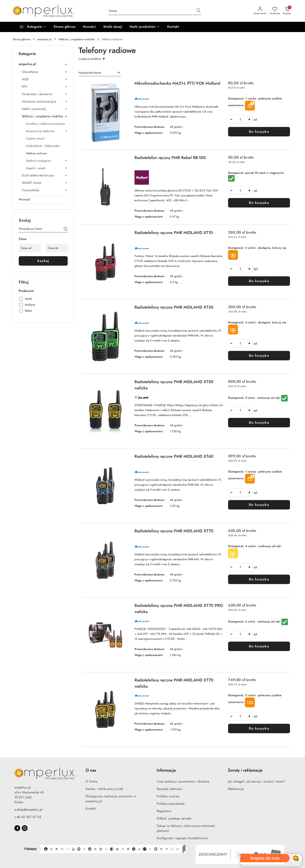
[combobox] (100, 73)
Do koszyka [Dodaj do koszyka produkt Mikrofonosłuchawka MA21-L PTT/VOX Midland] (259, 132)
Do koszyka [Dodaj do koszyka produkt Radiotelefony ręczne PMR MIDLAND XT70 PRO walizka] (259, 646)
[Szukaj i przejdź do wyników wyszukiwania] (198, 11)
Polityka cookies (168, 796)
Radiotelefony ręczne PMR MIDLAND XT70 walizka (174, 683)
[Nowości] (89, 27)
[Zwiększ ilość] (249, 120)
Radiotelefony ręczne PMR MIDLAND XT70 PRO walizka (179, 609)
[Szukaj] (66, 229)
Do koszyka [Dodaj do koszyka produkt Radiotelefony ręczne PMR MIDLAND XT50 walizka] (259, 422)
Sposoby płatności (170, 789)
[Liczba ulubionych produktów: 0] (275, 11)
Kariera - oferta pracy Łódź (104, 789)
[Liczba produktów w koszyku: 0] (287, 11)
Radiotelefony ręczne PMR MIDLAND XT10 (174, 233)
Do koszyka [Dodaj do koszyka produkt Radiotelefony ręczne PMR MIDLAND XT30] (259, 356)
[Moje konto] (260, 11)
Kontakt (91, 809)
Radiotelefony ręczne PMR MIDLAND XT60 (174, 456)
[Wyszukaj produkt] (155, 11)
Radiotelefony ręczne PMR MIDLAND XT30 (174, 307)
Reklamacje (236, 789)
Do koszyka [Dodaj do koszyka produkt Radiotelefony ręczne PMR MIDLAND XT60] (259, 505)
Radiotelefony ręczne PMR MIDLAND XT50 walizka (174, 385)
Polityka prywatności (171, 804)
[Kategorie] (31, 27)
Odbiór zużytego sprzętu (174, 818)
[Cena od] (30, 248)
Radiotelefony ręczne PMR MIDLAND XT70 (174, 531)
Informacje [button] (166, 770)
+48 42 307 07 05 (28, 817)
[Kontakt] (173, 27)
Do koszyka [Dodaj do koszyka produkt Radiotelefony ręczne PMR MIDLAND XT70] (259, 579)
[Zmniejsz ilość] (231, 120)
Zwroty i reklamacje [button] (245, 770)
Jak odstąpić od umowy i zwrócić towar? (257, 781)
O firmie (91, 781)
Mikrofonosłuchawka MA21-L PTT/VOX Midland (177, 83)
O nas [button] (91, 770)
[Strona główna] (64, 27)
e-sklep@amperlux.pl (28, 810)
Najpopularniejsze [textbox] (90, 73)
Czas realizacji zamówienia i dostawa (183, 781)
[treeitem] (43, 64)
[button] (145, 27)
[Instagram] (25, 828)
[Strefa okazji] (113, 27)
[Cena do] (57, 248)
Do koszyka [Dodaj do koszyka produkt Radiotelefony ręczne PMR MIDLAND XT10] (259, 281)
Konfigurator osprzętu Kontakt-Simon (182, 838)
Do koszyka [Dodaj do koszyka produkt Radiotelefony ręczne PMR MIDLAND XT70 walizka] (259, 728)
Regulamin (164, 811)
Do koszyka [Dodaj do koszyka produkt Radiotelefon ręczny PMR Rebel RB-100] (259, 203)
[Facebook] (17, 828)
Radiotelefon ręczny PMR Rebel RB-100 (170, 158)
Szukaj (43, 261)
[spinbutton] (240, 120)
